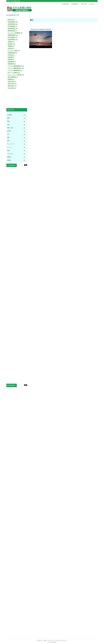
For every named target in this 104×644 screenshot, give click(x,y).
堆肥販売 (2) (11, 46)
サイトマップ (51, 640)
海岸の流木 (84, 4)
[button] (26, 165)
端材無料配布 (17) (13, 28)
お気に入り (92, 4)
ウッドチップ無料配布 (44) (15, 33)
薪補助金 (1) (11, 79)
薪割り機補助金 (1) (13, 77)
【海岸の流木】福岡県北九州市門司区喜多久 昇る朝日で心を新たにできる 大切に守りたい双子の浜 (40, 30)
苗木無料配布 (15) (13, 40)
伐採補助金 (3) (12, 64)
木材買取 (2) (11, 55)
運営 (45, 640)
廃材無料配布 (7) (12, 31)
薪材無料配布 (75, 4)
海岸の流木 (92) (12, 84)
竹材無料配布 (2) (12, 26)
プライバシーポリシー (62, 640)
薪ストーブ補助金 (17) (14, 73)
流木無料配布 (65, 4)
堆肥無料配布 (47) (13, 35)
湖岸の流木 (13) (12, 86)
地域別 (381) (11, 20)
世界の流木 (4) (12, 81)
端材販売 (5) (11, 42)
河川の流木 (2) (12, 88)
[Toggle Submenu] (24, 115)
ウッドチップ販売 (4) (14, 51)
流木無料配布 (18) (13, 22)
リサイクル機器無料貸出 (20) (16, 68)
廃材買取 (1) (11, 59)
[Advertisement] (86, 9)
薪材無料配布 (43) (13, 24)
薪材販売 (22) (12, 44)
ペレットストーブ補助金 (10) (16, 75)
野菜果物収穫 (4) (12, 53)
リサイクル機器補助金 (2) (15, 70)
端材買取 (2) (11, 57)
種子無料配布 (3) (12, 37)
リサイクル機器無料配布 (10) (16, 66)
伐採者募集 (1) (12, 62)
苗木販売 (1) (11, 48)
